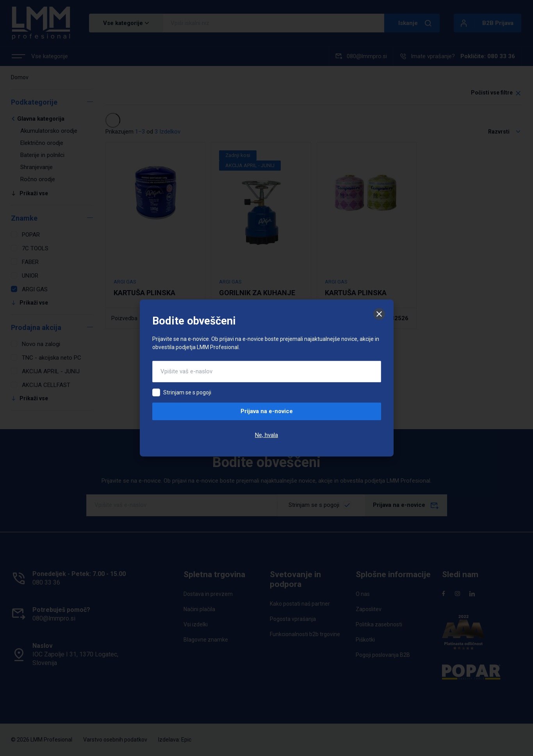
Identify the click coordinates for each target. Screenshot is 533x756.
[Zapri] (379, 314)
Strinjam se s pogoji (187, 392)
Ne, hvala (266, 435)
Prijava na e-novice (267, 411)
